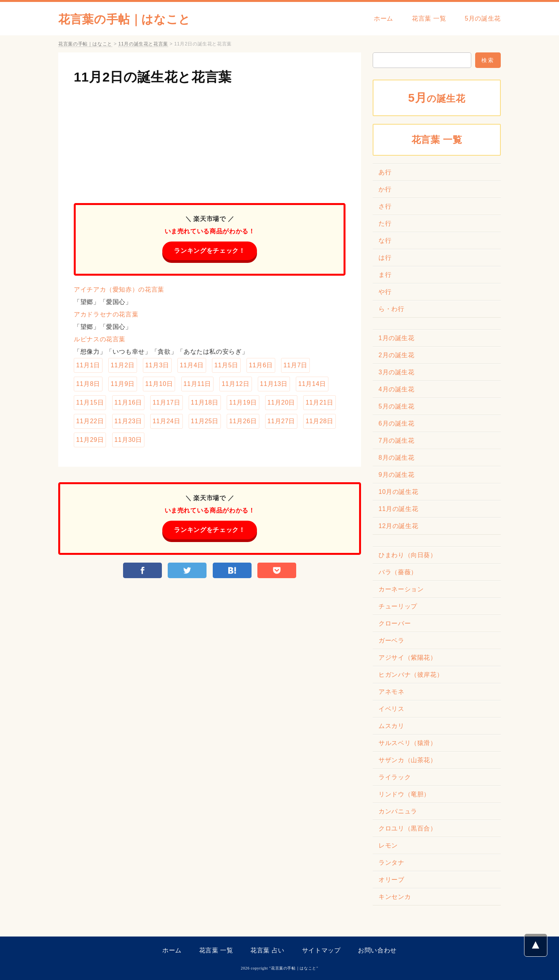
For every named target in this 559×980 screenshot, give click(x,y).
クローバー (395, 623)
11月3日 (157, 365)
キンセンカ (395, 897)
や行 (385, 292)
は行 (385, 258)
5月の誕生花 (483, 18)
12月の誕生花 (398, 526)
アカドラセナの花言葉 (106, 314)
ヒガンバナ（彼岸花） (411, 675)
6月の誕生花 (397, 423)
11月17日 (166, 402)
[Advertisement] (210, 141)
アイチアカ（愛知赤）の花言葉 (119, 289)
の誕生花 (437, 98)
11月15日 (90, 402)
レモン (388, 845)
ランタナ (391, 863)
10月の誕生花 (398, 492)
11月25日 (205, 421)
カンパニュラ (398, 811)
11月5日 (226, 365)
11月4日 (192, 365)
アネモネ (391, 692)
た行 (385, 223)
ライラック (395, 777)
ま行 (385, 275)
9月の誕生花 (397, 475)
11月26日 (243, 421)
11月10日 (159, 384)
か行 (385, 189)
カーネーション (401, 589)
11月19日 (243, 402)
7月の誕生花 (397, 440)
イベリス (391, 709)
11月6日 (261, 365)
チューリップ (398, 606)
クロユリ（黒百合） (408, 828)
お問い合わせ (377, 950)
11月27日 (281, 421)
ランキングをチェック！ (209, 251)
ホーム (384, 18)
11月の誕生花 (398, 509)
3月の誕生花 (397, 372)
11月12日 (235, 384)
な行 (385, 241)
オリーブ (391, 880)
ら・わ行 (391, 309)
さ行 (385, 206)
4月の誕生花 (397, 389)
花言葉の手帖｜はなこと (124, 19)
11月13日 (274, 384)
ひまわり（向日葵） (408, 555)
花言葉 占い (267, 950)
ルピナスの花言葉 (100, 339)
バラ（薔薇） (398, 572)
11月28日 (319, 421)
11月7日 (295, 365)
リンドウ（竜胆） (404, 794)
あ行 (385, 172)
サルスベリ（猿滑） (408, 743)
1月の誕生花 (397, 338)
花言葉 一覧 (429, 18)
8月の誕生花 (397, 458)
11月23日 (128, 421)
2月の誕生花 (397, 355)
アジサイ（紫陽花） (408, 658)
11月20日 (281, 402)
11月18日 (205, 402)
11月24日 (166, 421)
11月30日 (128, 440)
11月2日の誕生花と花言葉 (153, 77)
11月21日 (319, 402)
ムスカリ (391, 726)
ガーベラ (391, 640)
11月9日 (123, 384)
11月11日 (197, 384)
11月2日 (123, 365)
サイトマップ (321, 950)
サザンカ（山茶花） (408, 760)
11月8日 (88, 384)
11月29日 (90, 440)
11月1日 (88, 365)
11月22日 (90, 421)
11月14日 (312, 384)
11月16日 (128, 402)
